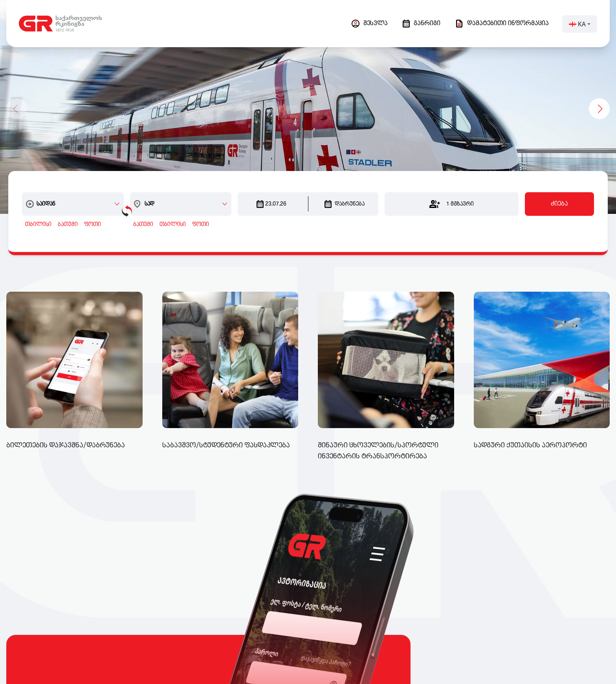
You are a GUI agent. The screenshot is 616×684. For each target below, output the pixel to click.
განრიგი (422, 24)
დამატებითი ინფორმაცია (502, 24)
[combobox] (76, 191)
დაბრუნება (345, 191)
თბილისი (36, 212)
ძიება (561, 191)
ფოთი (91, 212)
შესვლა (370, 24)
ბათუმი (66, 212)
